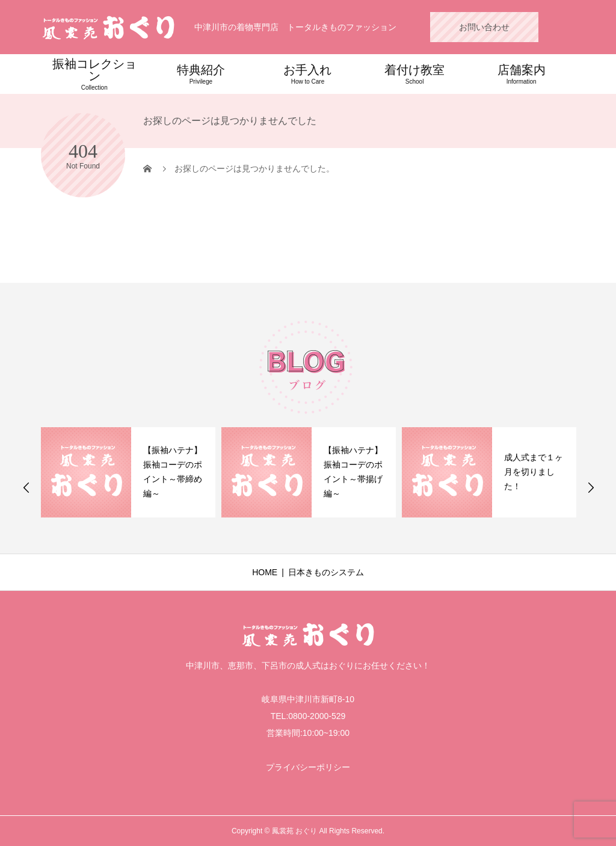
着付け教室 (415, 74)
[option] (128, 472)
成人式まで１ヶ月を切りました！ (534, 472)
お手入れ (308, 74)
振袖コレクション (94, 74)
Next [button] (591, 487)
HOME (265, 572)
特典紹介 (201, 74)
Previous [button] (26, 487)
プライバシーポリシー (308, 767)
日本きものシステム (326, 572)
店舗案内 (521, 74)
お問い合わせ (484, 27)
